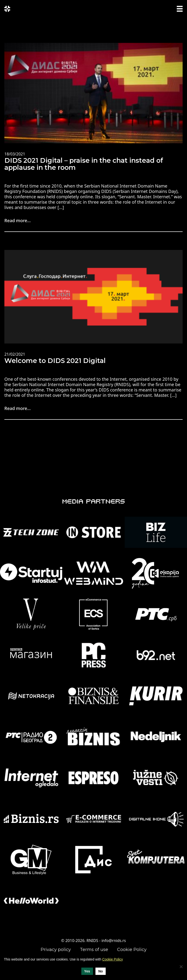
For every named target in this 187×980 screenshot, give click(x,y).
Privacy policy (56, 950)
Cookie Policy (132, 950)
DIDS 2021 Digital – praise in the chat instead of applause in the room (84, 164)
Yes (87, 971)
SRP (163, 8)
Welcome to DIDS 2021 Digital (55, 361)
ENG (155, 11)
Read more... (18, 220)
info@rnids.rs (114, 941)
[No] (181, 967)
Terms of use (94, 950)
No (101, 971)
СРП (154, 8)
